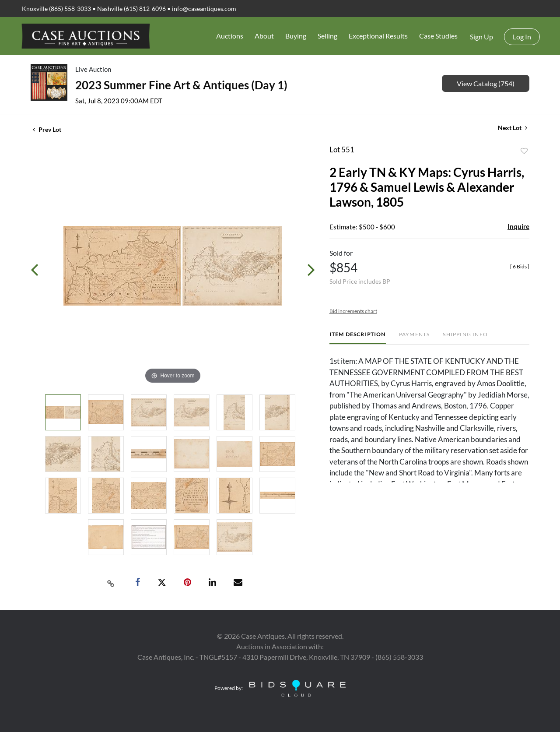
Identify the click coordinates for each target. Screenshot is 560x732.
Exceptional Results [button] (378, 36)
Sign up (481, 37)
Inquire (518, 226)
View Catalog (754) (486, 83)
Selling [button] (327, 36)
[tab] (358, 338)
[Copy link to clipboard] (111, 583)
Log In (522, 37)
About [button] (264, 36)
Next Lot (513, 128)
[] (520, 266)
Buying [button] (296, 36)
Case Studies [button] (438, 36)
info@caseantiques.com (204, 9)
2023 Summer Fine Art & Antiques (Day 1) (181, 85)
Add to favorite (524, 151)
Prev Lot (47, 129)
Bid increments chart (353, 311)
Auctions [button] (230, 36)
